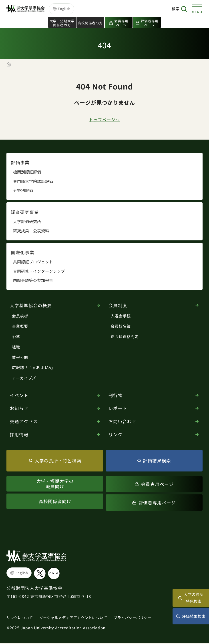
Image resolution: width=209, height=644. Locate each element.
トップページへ (105, 120)
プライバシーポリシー (140, 618)
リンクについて (20, 618)
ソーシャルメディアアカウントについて (77, 618)
